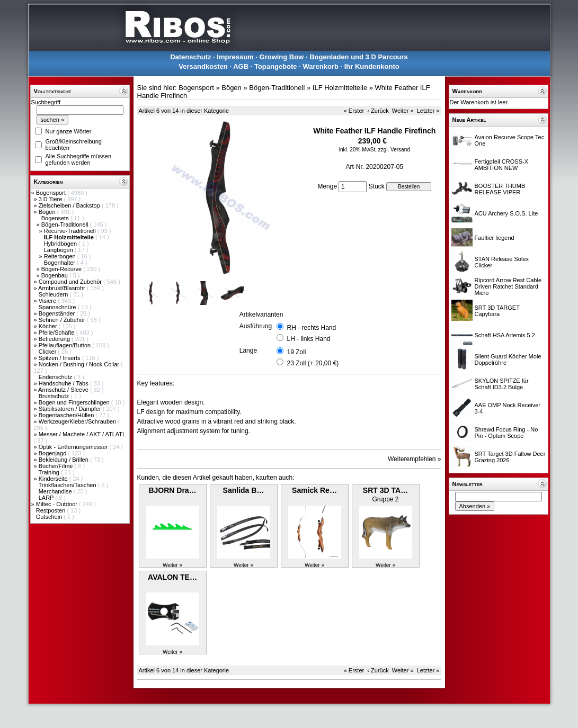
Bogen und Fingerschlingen (75, 402)
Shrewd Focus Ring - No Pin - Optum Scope (506, 433)
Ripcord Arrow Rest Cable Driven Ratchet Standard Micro (508, 286)
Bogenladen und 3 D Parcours (359, 57)
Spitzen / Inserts (60, 358)
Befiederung (55, 339)
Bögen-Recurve (63, 269)
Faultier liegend (495, 238)
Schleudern (54, 294)
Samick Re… (314, 490)
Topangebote (276, 66)
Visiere (48, 301)
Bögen (48, 212)
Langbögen (59, 250)
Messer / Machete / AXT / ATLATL (82, 434)
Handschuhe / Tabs (64, 383)
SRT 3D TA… (385, 490)
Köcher (49, 326)
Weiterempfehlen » (415, 459)
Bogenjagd (54, 453)
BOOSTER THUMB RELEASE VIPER (500, 189)
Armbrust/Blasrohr (63, 288)
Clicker (48, 352)
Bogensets (56, 218)
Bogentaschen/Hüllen (67, 415)
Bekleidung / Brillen (64, 460)
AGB (241, 66)
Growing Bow (282, 57)
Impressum (235, 57)
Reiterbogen (61, 256)
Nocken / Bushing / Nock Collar (80, 364)
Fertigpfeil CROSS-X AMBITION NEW (501, 165)
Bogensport (52, 193)
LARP (47, 498)
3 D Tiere (51, 199)
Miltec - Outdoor (57, 504)
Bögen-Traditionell (66, 224)
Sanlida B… (244, 490)
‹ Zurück (378, 111)
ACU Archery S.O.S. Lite (506, 213)
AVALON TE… (172, 577)
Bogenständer (58, 313)
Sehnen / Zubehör (63, 320)
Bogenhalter (60, 263)
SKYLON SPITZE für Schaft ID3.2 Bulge (502, 384)
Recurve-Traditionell (71, 231)
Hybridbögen (61, 244)
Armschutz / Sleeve (64, 390)
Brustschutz (55, 396)
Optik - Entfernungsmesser (74, 447)
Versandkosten (203, 66)
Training (49, 472)
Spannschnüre (58, 307)
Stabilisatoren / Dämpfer (71, 409)
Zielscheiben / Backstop (70, 205)
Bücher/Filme (57, 466)
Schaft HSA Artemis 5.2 (505, 335)
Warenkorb (320, 66)
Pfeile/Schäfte (57, 332)
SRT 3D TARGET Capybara (497, 311)
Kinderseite (54, 479)
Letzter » (428, 111)
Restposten (52, 510)
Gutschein (50, 517)
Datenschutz (190, 57)
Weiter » (403, 111)
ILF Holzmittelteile (340, 88)
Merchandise (56, 491)
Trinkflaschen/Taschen (68, 485)
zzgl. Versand (394, 150)
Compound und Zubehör (71, 282)
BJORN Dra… (172, 490)
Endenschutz (56, 377)
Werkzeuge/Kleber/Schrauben (78, 421)
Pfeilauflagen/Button (66, 345)
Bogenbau (55, 275)
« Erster (354, 111)
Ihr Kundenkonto (372, 66)
